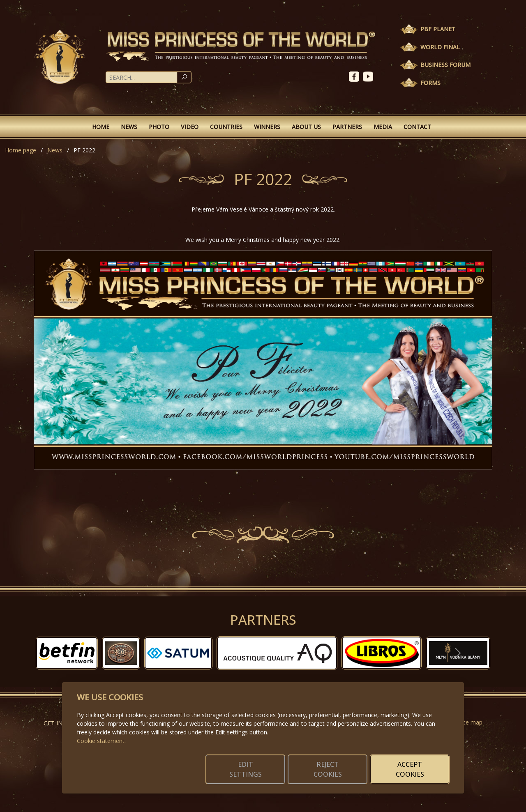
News (129, 127)
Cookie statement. (101, 741)
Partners (347, 127)
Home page (21, 150)
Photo (159, 127)
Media (383, 127)
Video (190, 127)
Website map (465, 722)
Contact (417, 127)
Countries (226, 127)
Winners (267, 127)
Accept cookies (410, 769)
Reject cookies (328, 769)
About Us (306, 127)
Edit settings (246, 769)
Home (101, 127)
